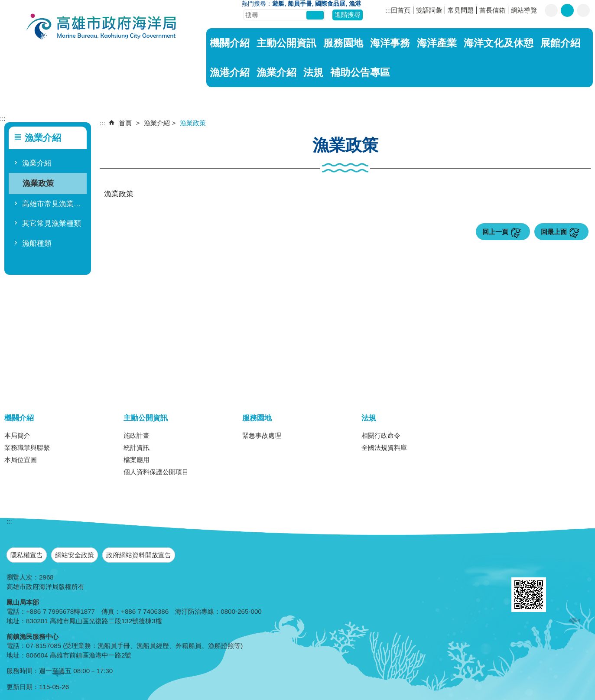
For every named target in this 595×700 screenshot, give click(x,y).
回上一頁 (495, 232)
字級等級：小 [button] (551, 10)
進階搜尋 (348, 15)
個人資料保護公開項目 (156, 472)
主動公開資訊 (286, 43)
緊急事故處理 (262, 435)
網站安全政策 (75, 555)
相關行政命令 (381, 435)
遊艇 (278, 4)
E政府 (521, 566)
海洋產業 (437, 43)
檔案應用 (137, 460)
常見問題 (461, 10)
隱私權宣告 (27, 555)
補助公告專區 (360, 72)
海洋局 (102, 27)
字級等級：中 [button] (567, 10)
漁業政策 (38, 183)
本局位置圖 (21, 460)
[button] (315, 15)
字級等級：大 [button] (583, 10)
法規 (313, 72)
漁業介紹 (276, 72)
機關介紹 (230, 43)
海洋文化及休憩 (499, 43)
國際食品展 (330, 4)
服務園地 (343, 43)
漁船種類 (37, 243)
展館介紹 (560, 43)
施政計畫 (137, 435)
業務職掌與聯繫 (27, 448)
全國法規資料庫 (384, 448)
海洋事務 (390, 43)
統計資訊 (137, 448)
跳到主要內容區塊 (5, 5)
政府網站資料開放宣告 (139, 555)
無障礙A (564, 567)
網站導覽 (524, 10)
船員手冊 (300, 4)
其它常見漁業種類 (52, 223)
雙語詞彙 (429, 10)
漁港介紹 (230, 72)
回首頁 (401, 10)
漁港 (355, 4)
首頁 (125, 123)
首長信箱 (492, 10)
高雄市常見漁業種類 (53, 204)
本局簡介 (17, 435)
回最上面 (554, 232)
